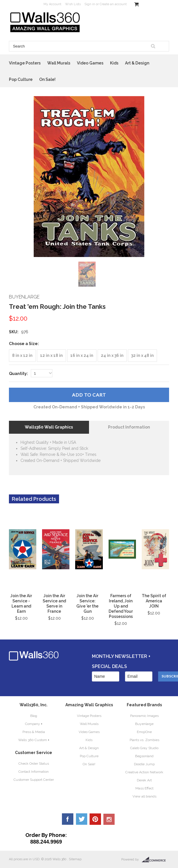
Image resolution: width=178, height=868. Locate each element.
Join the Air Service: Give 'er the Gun (87, 604)
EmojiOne (144, 732)
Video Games (90, 63)
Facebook (68, 819)
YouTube (109, 819)
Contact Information (34, 772)
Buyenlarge (144, 724)
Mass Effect (144, 788)
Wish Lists (73, 4)
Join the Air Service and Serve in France (54, 604)
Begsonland (144, 756)
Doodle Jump (144, 764)
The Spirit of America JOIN (154, 601)
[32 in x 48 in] (142, 356)
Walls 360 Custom (33, 740)
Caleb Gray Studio (144, 748)
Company (33, 724)
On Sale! (47, 79)
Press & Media (34, 732)
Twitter (82, 819)
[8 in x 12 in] (22, 356)
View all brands (144, 796)
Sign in (90, 4)
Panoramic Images (144, 716)
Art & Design (137, 63)
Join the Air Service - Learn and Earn (21, 604)
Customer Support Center (34, 780)
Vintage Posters (25, 63)
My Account (52, 4)
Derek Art (144, 780)
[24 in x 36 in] (112, 356)
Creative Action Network (144, 772)
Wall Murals (59, 63)
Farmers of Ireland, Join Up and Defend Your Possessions (121, 606)
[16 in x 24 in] (82, 356)
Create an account (113, 4)
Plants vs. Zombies (144, 740)
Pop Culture (21, 79)
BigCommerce (155, 860)
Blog (34, 716)
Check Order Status (34, 764)
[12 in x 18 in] (51, 356)
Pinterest (95, 819)
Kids (114, 63)
